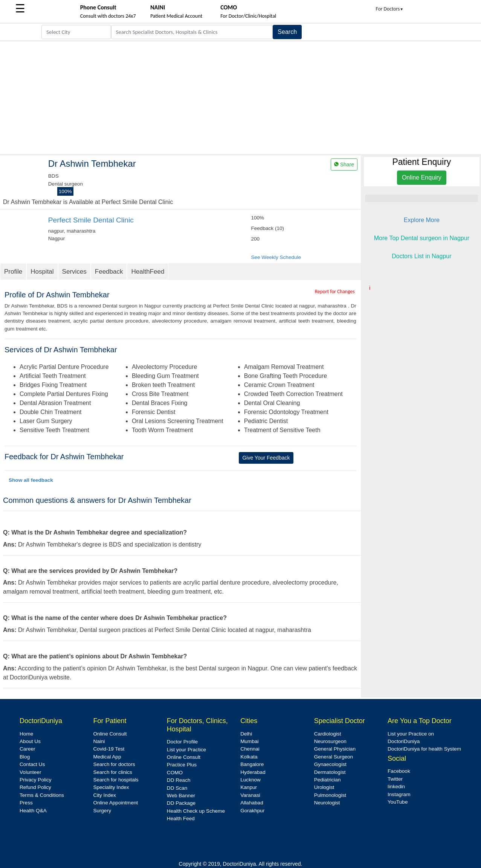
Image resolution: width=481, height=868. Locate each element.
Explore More (422, 220)
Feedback (109, 272)
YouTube (398, 802)
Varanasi (250, 795)
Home (26, 734)
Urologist (324, 787)
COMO (175, 773)
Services (74, 272)
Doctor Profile (182, 742)
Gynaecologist (330, 764)
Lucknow (250, 780)
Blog (25, 757)
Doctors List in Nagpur (421, 256)
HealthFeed (148, 272)
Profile (13, 272)
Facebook (399, 771)
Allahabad (252, 803)
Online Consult (110, 734)
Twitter (395, 779)
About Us (30, 741)
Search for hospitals (116, 780)
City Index (104, 795)
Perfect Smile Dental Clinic (91, 220)
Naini (99, 741)
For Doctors (390, 9)
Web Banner (181, 796)
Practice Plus (182, 765)
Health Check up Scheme (196, 811)
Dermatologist (330, 772)
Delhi (246, 734)
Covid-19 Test (109, 749)
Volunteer (30, 772)
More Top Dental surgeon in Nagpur (422, 238)
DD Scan (177, 788)
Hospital (42, 272)
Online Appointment (115, 803)
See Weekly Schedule (276, 257)
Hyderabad (253, 772)
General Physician (335, 749)
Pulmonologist (330, 795)
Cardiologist (328, 734)
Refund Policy (35, 787)
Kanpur (249, 787)
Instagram (399, 794)
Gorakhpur (252, 811)
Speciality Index (111, 787)
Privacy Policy (36, 780)
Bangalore (252, 764)
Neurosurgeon (330, 741)
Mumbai (249, 741)
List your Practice (186, 750)
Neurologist (327, 803)
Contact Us (32, 764)
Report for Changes (335, 292)
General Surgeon (334, 757)
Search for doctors (114, 764)
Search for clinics (113, 772)
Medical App (107, 757)
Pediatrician (328, 780)
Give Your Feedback (266, 458)
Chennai (250, 749)
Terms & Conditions (42, 795)
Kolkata (249, 757)
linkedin (396, 787)
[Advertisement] (241, 97)
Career (27, 749)
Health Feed (181, 819)
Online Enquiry (422, 177)
